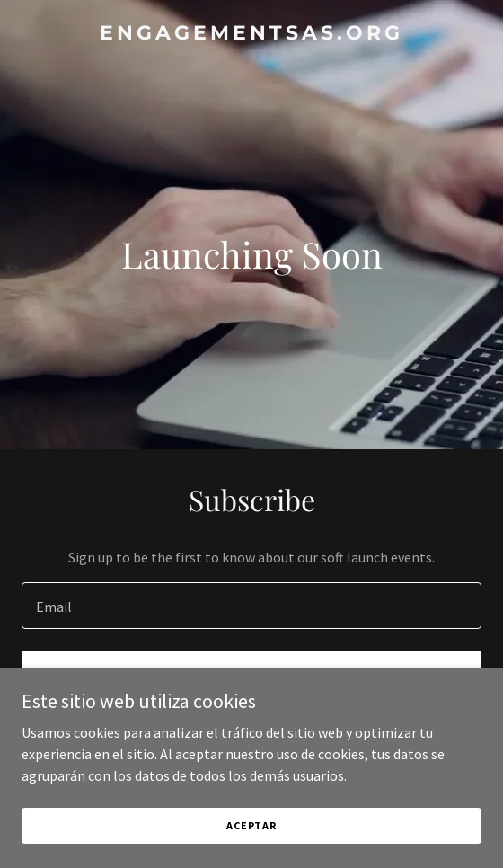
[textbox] (251, 606)
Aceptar (251, 825)
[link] (251, 34)
